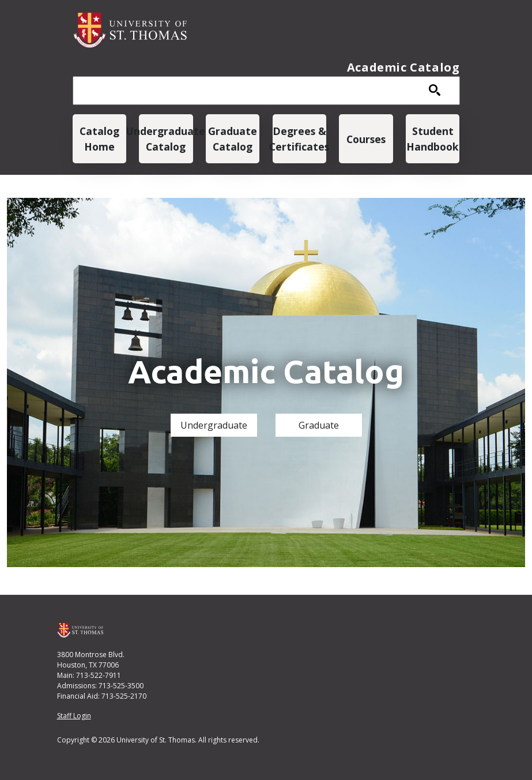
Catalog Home (99, 138)
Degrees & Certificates (299, 138)
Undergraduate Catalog (166, 138)
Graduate (319, 425)
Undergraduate (214, 425)
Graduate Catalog (233, 138)
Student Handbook (433, 138)
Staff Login (74, 716)
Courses (366, 139)
